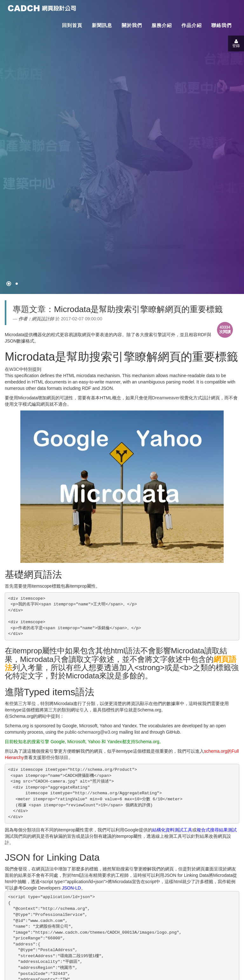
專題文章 (29, 309)
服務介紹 (162, 25)
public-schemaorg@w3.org (91, 732)
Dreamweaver (166, 398)
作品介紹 (192, 25)
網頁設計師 (43, 319)
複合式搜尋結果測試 (217, 830)
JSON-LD (71, 888)
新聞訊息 (102, 25)
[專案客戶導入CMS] (17, 284)
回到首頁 (72, 25)
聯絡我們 (221, 25)
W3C (14, 369)
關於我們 (132, 25)
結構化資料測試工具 (172, 830)
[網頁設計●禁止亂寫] (9, 284)
